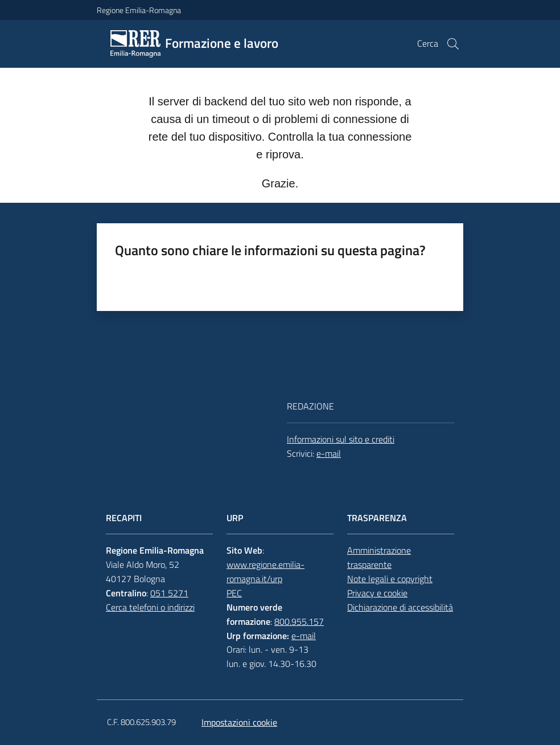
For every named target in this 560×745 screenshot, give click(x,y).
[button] (453, 44)
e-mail (329, 453)
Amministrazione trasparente (379, 557)
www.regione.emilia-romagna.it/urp (265, 572)
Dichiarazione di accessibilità (400, 607)
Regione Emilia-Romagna (139, 10)
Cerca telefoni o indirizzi (150, 607)
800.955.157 (299, 621)
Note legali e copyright (390, 579)
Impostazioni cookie (239, 722)
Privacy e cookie (377, 593)
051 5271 (169, 593)
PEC (234, 593)
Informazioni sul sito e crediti (341, 439)
